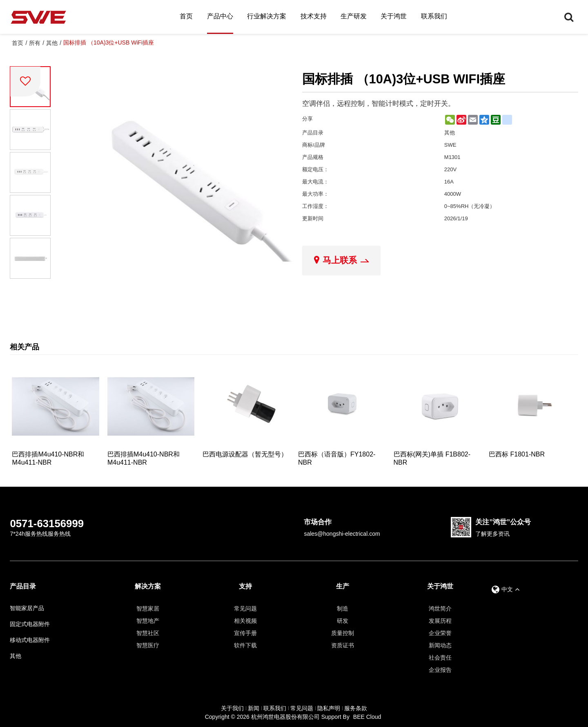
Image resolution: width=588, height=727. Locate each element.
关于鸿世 (394, 16)
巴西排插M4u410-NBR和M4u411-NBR (48, 458)
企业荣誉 (440, 633)
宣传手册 (245, 633)
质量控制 (343, 633)
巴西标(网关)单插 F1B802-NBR (432, 458)
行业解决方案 (267, 16)
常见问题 (245, 608)
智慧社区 (148, 633)
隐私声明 (329, 708)
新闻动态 (440, 645)
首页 (186, 16)
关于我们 (232, 708)
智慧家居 (148, 608)
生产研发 (354, 16)
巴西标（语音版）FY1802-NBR (337, 458)
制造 (343, 608)
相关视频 (245, 621)
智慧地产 (148, 621)
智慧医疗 (148, 645)
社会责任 (440, 658)
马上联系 (340, 260)
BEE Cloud (367, 717)
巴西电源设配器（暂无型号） (245, 454)
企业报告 (440, 670)
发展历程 (440, 621)
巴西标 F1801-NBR (517, 454)
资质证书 (343, 645)
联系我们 (434, 16)
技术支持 (314, 16)
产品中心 (220, 16)
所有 (35, 43)
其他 (52, 43)
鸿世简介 (440, 608)
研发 (343, 621)
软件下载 (245, 645)
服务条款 (356, 708)
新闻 (254, 708)
